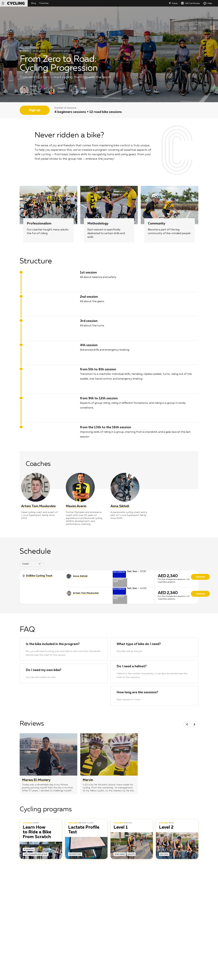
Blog (34, 3)
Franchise (44, 3)
